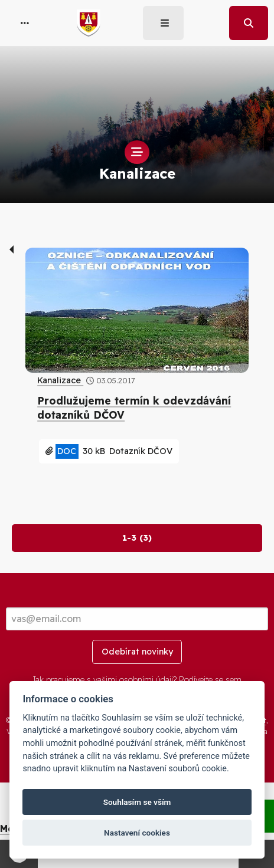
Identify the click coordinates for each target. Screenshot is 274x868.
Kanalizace (60, 380)
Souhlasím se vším (137, 802)
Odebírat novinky (137, 652)
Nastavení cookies (137, 833)
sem (234, 680)
